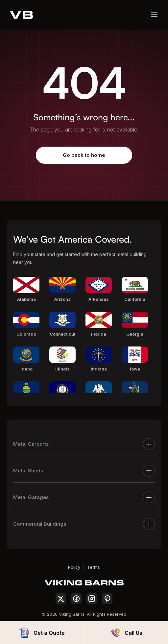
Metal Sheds (84, 471)
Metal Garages (84, 497)
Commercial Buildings (84, 524)
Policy (74, 567)
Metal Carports (84, 444)
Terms (94, 567)
